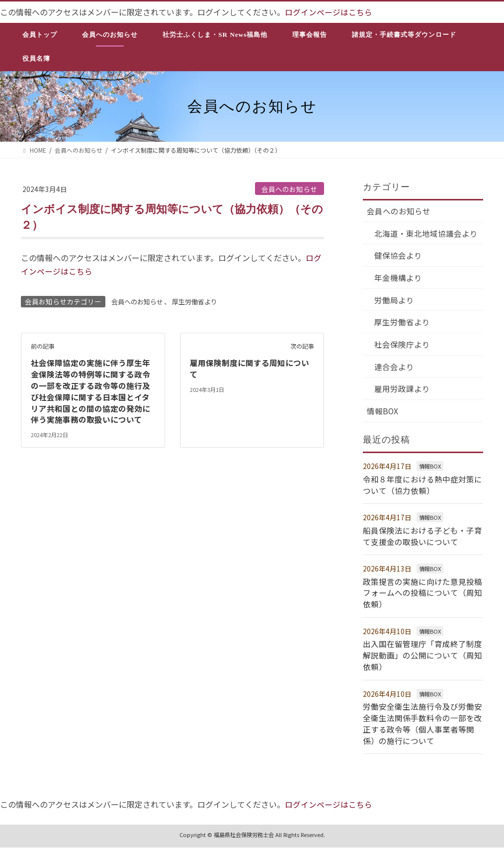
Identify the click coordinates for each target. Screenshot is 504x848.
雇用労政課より (403, 392)
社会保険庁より (403, 347)
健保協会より (399, 256)
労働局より (395, 301)
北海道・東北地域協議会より (426, 234)
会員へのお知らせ (289, 188)
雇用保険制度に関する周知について (250, 368)
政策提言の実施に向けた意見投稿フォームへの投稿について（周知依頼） (422, 595)
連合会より (395, 369)
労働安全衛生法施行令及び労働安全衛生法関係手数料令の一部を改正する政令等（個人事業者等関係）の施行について (422, 724)
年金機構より (399, 279)
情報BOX (383, 414)
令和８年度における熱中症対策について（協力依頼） (422, 488)
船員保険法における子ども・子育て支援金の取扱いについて (422, 539)
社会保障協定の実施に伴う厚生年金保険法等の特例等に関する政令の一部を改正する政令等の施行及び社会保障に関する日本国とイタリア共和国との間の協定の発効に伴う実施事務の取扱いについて (90, 390)
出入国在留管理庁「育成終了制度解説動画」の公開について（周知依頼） (422, 657)
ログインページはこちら (329, 12)
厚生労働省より (200, 301)
